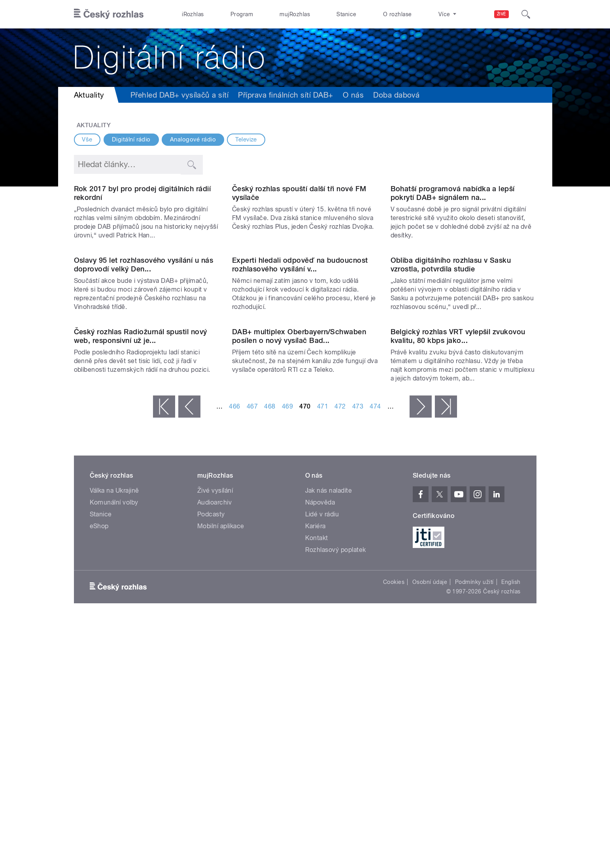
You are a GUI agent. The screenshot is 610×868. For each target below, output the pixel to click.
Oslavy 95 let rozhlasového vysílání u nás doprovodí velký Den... (144, 428)
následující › (421, 652)
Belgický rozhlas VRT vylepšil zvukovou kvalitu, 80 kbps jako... (458, 581)
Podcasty (211, 760)
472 (340, 652)
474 (375, 652)
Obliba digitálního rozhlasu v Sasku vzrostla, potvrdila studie (451, 428)
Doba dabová (396, 95)
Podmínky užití (474, 827)
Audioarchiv (214, 748)
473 (358, 652)
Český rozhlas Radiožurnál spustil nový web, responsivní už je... (141, 581)
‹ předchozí (189, 652)
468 (270, 652)
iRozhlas (193, 14)
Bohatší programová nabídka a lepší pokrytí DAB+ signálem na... (453, 275)
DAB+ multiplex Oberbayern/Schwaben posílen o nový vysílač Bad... (299, 581)
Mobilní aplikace (221, 771)
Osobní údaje (430, 827)
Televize (246, 139)
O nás (353, 95)
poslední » (446, 652)
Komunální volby (114, 748)
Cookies (394, 827)
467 (252, 652)
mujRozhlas (295, 14)
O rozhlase (398, 14)
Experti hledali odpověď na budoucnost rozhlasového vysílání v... (300, 428)
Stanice (346, 14)
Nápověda (320, 748)
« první (164, 652)
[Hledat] (526, 14)
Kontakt (317, 783)
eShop (99, 771)
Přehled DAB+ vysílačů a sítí (179, 95)
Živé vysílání (215, 736)
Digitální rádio (131, 139)
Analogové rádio (193, 139)
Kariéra (315, 771)
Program (242, 14)
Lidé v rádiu (322, 760)
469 (287, 652)
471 (323, 652)
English (511, 827)
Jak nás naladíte (329, 736)
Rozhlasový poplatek (336, 795)
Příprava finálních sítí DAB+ (285, 95)
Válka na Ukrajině (114, 736)
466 (234, 652)
